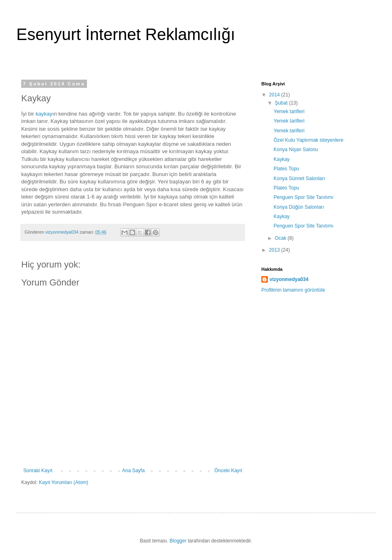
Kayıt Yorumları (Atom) (63, 482)
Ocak (281, 238)
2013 (275, 250)
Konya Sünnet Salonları (299, 178)
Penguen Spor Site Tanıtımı (304, 197)
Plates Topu (286, 169)
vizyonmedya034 (289, 279)
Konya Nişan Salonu (296, 149)
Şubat (282, 103)
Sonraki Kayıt (38, 471)
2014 (275, 95)
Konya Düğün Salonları (299, 207)
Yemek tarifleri (289, 112)
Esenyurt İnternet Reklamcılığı (126, 34)
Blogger (178, 541)
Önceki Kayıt (228, 471)
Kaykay (282, 159)
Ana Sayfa (133, 471)
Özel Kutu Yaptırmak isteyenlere (308, 140)
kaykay (44, 114)
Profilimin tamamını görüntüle (293, 290)
